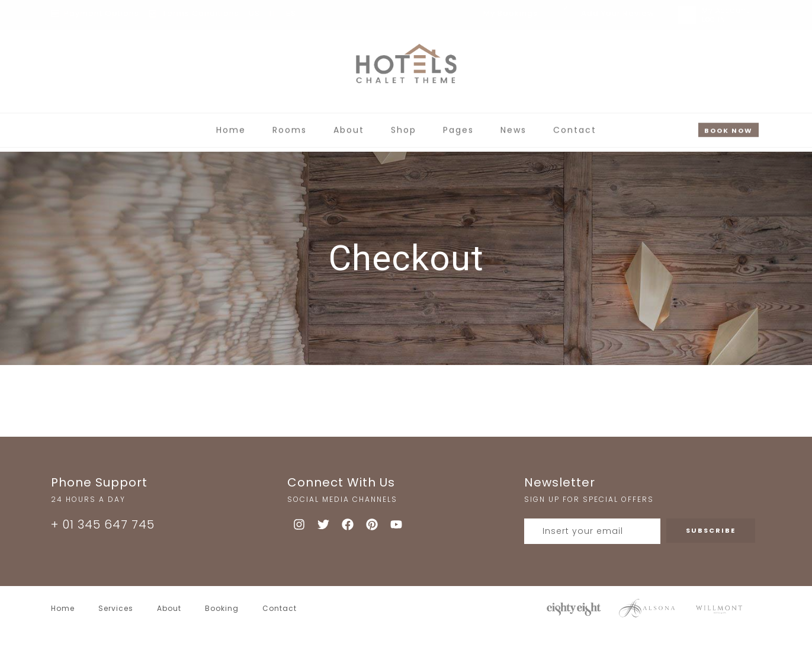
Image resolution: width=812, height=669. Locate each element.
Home (231, 124)
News (513, 124)
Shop (404, 124)
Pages (458, 124)
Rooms (290, 124)
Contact (575, 124)
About (349, 124)
